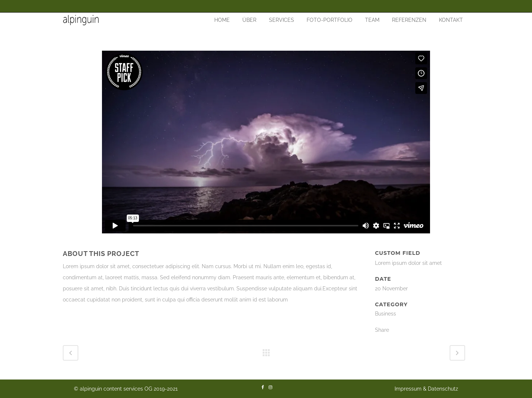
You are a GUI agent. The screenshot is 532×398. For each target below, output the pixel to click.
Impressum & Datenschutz (426, 389)
